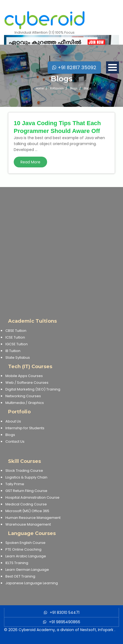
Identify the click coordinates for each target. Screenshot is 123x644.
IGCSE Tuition (17, 344)
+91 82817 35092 (74, 67)
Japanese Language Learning (32, 583)
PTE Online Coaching (23, 549)
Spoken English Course (25, 543)
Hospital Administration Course (32, 497)
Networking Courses (23, 396)
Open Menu (113, 67)
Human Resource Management (33, 518)
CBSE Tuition (16, 331)
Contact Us (15, 441)
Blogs (10, 435)
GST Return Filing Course (26, 491)
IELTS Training (17, 563)
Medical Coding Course (26, 504)
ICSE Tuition (15, 337)
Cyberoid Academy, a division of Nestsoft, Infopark (66, 630)
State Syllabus (18, 358)
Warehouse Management (28, 524)
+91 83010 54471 (65, 613)
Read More (30, 162)
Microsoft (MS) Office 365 (27, 511)
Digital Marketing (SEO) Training (33, 389)
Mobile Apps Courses (24, 376)
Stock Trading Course (24, 471)
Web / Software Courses (27, 383)
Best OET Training (20, 576)
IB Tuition (13, 351)
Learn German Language (27, 570)
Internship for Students (25, 428)
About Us (13, 421)
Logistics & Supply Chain (26, 477)
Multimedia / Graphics (25, 403)
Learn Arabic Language (26, 556)
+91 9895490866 (65, 622)
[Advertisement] (61, 249)
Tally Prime (15, 484)
